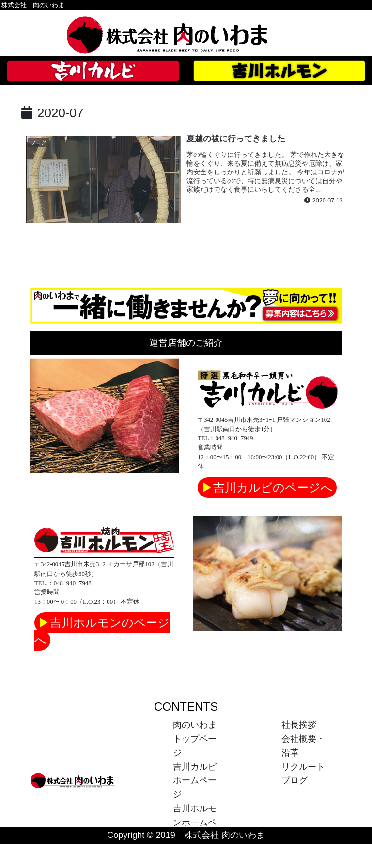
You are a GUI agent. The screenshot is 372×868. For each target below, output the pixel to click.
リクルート (303, 767)
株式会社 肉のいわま (33, 5)
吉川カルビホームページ (195, 781)
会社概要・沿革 (303, 746)
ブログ (294, 780)
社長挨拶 (299, 725)
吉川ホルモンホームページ (195, 822)
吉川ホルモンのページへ (102, 631)
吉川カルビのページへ (267, 488)
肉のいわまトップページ (195, 739)
